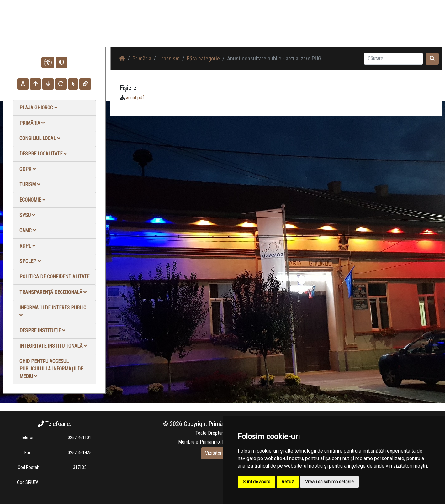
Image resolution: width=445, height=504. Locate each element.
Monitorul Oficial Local (403, 28)
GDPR (28, 169)
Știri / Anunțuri (271, 28)
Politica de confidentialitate (54, 277)
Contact (366, 28)
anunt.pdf (135, 98)
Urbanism (169, 58)
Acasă (243, 28)
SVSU (27, 215)
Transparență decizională (53, 292)
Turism (30, 184)
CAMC (28, 231)
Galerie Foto (305, 28)
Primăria (32, 123)
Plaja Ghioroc (38, 108)
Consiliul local (40, 138)
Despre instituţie (42, 331)
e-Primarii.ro (208, 442)
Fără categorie (203, 58)
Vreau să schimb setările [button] (329, 482)
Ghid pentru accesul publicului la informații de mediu (51, 369)
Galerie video (337, 28)
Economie (32, 200)
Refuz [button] (288, 482)
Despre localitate (43, 154)
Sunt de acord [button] (257, 482)
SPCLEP (30, 261)
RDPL (27, 246)
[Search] (393, 59)
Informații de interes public (53, 311)
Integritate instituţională (53, 346)
